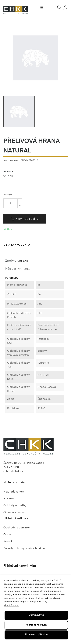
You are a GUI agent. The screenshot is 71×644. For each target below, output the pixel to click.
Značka (11, 261)
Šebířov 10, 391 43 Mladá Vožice (24, 463)
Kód (8, 269)
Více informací (12, 605)
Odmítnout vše (36, 615)
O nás (7, 535)
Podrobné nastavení (36, 625)
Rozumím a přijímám (36, 635)
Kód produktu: (12, 161)
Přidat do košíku (25, 219)
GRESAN (23, 261)
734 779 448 (11, 467)
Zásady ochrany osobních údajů (24, 548)
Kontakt (8, 541)
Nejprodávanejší (14, 492)
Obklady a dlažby (15, 505)
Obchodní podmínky (16, 528)
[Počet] (11, 203)
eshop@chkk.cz (13, 471)
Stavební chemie (14, 512)
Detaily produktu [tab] (17, 245)
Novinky (9, 499)
